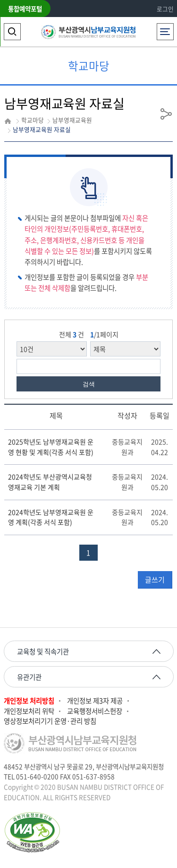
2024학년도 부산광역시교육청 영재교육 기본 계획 (50, 482)
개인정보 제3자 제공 (95, 701)
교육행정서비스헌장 (95, 711)
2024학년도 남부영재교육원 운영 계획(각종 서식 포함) (51, 517)
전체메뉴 (165, 29)
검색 (89, 384)
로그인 (165, 9)
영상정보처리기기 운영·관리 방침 (50, 721)
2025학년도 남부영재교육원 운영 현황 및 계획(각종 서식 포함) (51, 447)
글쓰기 (155, 580)
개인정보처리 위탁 (29, 711)
